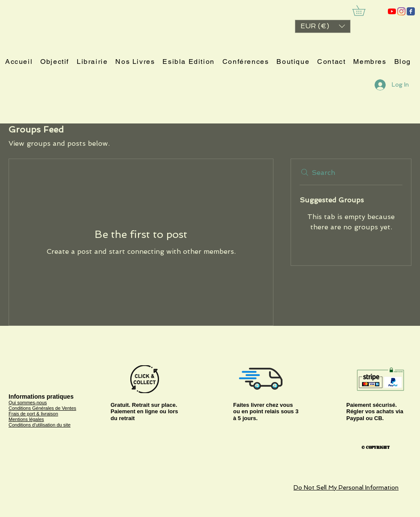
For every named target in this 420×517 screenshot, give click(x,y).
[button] (323, 26)
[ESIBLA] (392, 11)
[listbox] (323, 26)
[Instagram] (401, 11)
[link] (364, 11)
